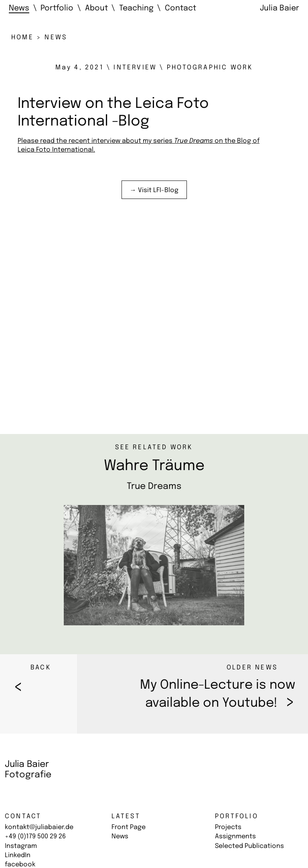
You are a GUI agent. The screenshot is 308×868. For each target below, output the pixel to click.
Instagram (21, 846)
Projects (228, 827)
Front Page (129, 827)
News (120, 837)
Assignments (235, 837)
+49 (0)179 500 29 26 (35, 837)
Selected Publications (249, 846)
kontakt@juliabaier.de (39, 827)
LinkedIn (18, 855)
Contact (23, 816)
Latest (126, 816)
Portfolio (237, 816)
